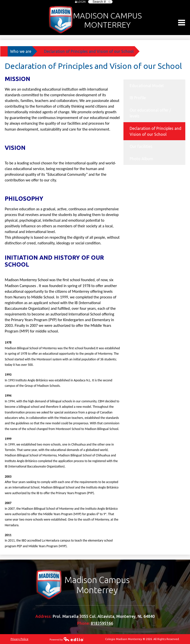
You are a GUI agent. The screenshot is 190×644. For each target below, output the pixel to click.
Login (82, 2)
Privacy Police (20, 639)
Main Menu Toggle (182, 23)
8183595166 (102, 623)
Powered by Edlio (67, 639)
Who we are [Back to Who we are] (21, 51)
